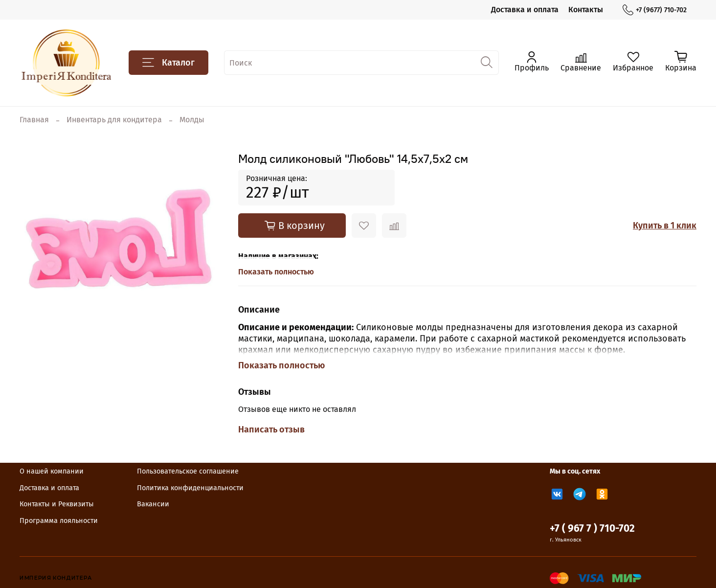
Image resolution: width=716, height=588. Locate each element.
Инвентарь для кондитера (114, 120)
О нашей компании (52, 471)
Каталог (168, 63)
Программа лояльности (59, 521)
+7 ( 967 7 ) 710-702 (592, 529)
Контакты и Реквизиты (57, 504)
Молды (192, 120)
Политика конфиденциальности (190, 488)
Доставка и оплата (525, 10)
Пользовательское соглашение (188, 471)
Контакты (586, 10)
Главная (34, 120)
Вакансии (153, 504)
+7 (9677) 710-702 (655, 10)
